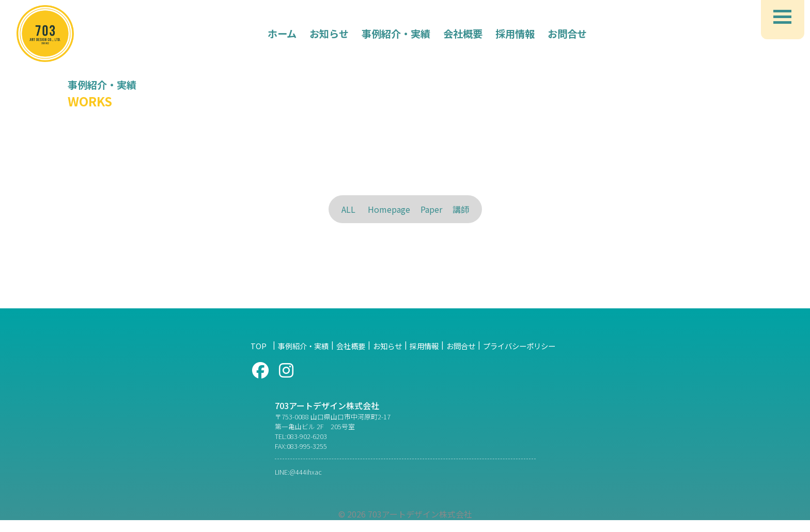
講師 (461, 209)
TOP (262, 358)
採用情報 (424, 358)
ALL (348, 209)
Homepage (389, 209)
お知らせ (387, 358)
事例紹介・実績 (303, 358)
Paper (431, 209)
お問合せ (461, 358)
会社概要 (351, 358)
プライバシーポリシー (519, 358)
